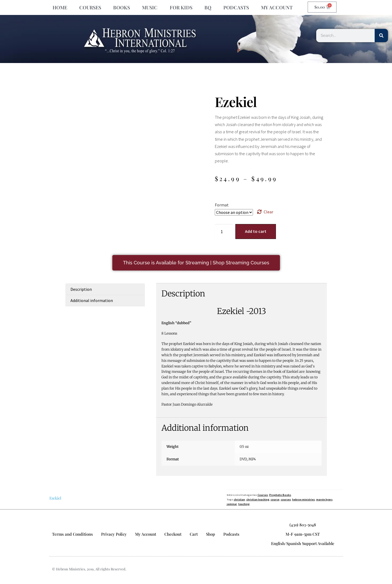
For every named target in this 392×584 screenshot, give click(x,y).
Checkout (173, 534)
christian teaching (258, 499)
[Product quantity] (224, 232)
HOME (60, 7)
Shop (211, 534)
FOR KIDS (181, 7)
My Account (146, 534)
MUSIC (150, 7)
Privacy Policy (114, 534)
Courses (263, 495)
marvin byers (324, 499)
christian (239, 499)
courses (286, 499)
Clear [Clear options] (268, 212)
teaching (244, 504)
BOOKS (122, 7)
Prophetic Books (280, 495)
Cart (194, 534)
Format (222, 205)
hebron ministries (304, 499)
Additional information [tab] (92, 300)
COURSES (90, 7)
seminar (232, 504)
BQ (208, 7)
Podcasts (231, 534)
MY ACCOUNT (277, 7)
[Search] (381, 36)
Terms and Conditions (72, 534)
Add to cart (256, 231)
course (275, 499)
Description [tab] (81, 289)
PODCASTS (236, 7)
